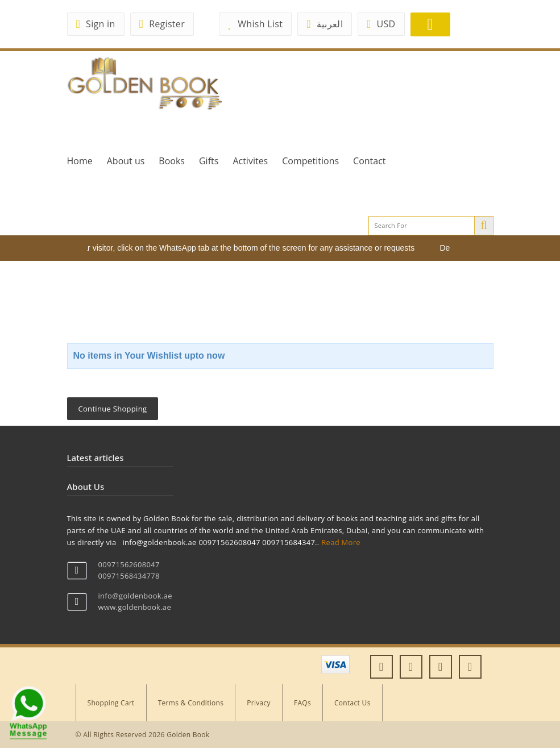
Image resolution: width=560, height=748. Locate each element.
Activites (250, 161)
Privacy (259, 703)
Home (80, 161)
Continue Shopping (113, 409)
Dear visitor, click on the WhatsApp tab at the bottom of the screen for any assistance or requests (246, 248)
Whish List (255, 24)
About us (126, 161)
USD (381, 24)
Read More (341, 542)
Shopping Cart (111, 703)
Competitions (310, 161)
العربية (325, 24)
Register (162, 24)
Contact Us (352, 703)
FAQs (302, 703)
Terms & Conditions (191, 703)
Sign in (96, 24)
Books (172, 161)
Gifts (209, 161)
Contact (369, 161)
